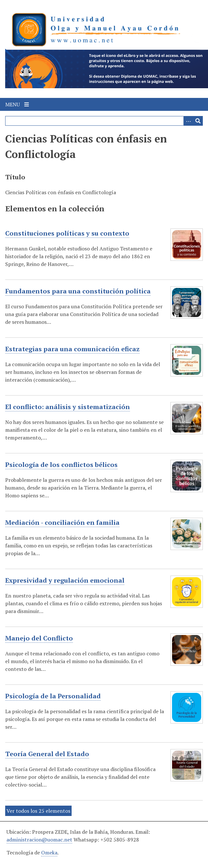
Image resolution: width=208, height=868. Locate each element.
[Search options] (188, 121)
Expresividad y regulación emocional (65, 580)
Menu (17, 104)
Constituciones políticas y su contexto (67, 233)
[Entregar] (198, 121)
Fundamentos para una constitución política (78, 291)
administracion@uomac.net (39, 840)
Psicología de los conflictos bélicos (61, 465)
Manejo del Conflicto (39, 638)
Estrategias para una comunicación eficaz (72, 349)
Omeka (49, 852)
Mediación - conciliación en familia (62, 523)
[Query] (104, 121)
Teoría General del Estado (47, 754)
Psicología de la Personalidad (53, 696)
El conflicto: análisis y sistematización (68, 407)
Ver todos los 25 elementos (38, 811)
